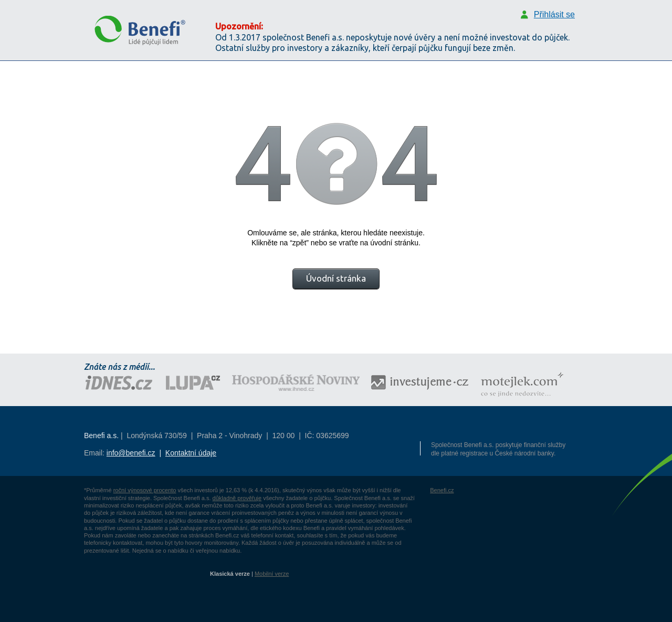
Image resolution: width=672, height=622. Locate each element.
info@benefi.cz (131, 453)
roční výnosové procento (145, 490)
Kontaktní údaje (191, 453)
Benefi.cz (442, 490)
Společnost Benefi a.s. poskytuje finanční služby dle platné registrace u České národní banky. (498, 449)
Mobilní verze (272, 574)
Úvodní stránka (336, 278)
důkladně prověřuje (237, 498)
